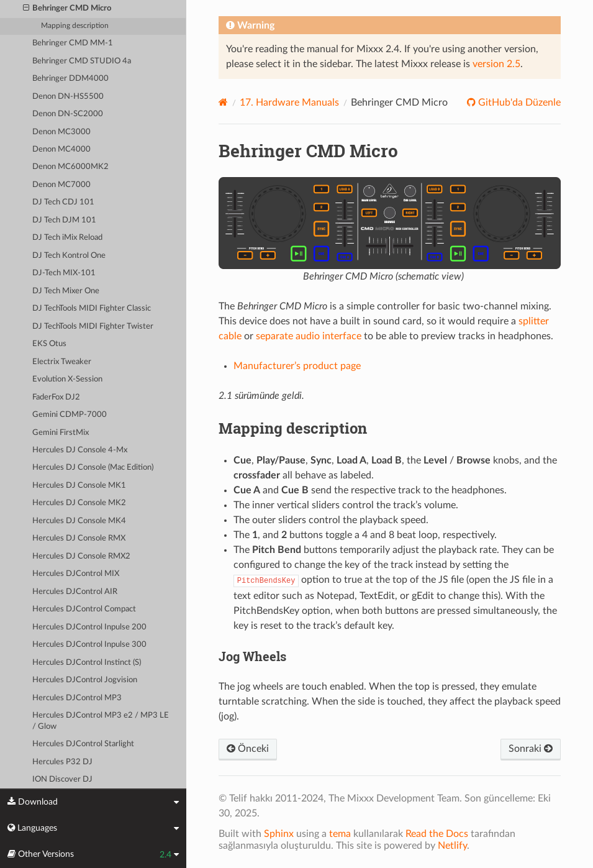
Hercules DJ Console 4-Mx (80, 450)
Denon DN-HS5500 (68, 97)
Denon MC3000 (61, 132)
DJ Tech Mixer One (66, 291)
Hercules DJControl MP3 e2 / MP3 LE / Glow (101, 721)
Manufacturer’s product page (297, 366)
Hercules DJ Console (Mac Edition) (93, 468)
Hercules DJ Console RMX (79, 538)
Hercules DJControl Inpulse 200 (89, 627)
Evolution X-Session (67, 379)
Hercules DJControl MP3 (77, 698)
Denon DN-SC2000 (68, 114)
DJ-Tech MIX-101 (64, 273)
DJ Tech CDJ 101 (63, 202)
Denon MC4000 (61, 149)
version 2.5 (496, 64)
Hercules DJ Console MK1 (79, 486)
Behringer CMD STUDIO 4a (82, 61)
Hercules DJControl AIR (75, 592)
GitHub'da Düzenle (518, 103)
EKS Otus (49, 344)
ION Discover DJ (62, 779)
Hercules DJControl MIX (76, 574)
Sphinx (279, 834)
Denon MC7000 (61, 185)
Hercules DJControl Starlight (83, 744)
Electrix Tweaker (62, 362)
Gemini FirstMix (61, 433)
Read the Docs (437, 834)
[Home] (223, 102)
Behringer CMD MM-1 (73, 43)
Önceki (248, 749)
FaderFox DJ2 (56, 397)
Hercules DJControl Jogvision (85, 680)
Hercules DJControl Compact (84, 609)
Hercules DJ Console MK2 (79, 503)
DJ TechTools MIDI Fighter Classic (92, 308)
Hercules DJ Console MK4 (79, 521)
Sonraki (531, 749)
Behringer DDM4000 (70, 79)
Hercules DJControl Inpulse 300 (89, 645)
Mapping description (75, 26)
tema (340, 834)
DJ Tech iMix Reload (67, 238)
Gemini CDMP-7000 (70, 415)
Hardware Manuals (289, 103)
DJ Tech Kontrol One (69, 256)
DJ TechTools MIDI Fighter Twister (93, 327)
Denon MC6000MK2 (70, 167)
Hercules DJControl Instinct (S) (87, 663)
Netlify (452, 846)
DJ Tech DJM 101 (64, 220)
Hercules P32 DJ (62, 762)
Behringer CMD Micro (67, 9)
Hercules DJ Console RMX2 (81, 556)
